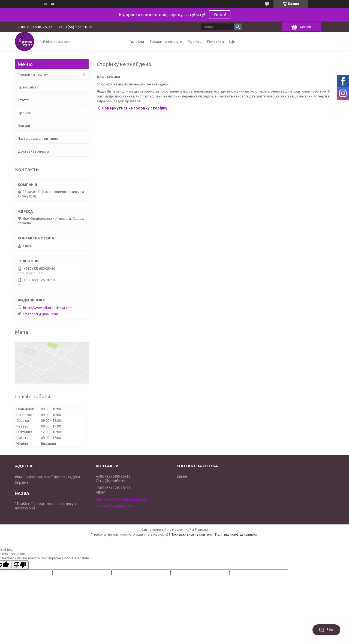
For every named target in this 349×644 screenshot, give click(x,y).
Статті (23, 100)
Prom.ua (201, 529)
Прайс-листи (28, 87)
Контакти (215, 41)
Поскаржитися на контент (192, 534)
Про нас (195, 41)
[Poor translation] (20, 565)
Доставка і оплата (33, 151)
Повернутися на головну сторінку (135, 108)
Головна (137, 41)
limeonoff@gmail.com (40, 314)
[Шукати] (238, 27)
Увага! (220, 14)
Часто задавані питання (38, 138)
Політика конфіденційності (237, 534)
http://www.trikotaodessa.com (48, 308)
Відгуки (24, 126)
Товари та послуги (166, 41)
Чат (326, 630)
